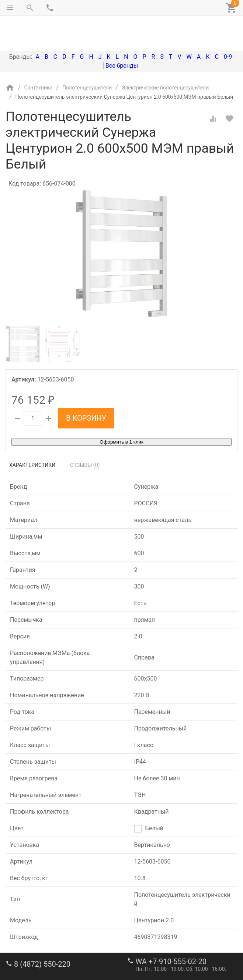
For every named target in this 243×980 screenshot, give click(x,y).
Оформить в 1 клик (121, 411)
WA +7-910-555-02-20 (171, 930)
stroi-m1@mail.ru (34, 956)
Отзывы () (85, 434)
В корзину (86, 387)
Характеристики (32, 434)
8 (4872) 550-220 (42, 933)
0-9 (228, 26)
